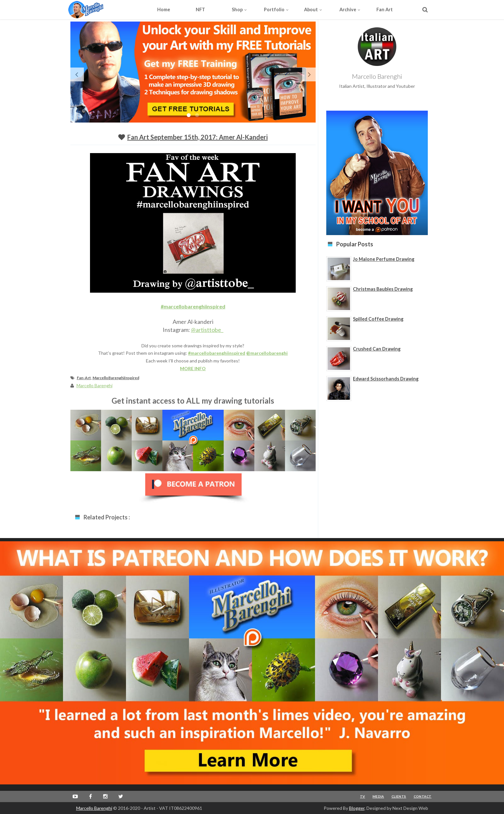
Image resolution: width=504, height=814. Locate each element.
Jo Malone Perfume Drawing (384, 259)
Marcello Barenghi (94, 808)
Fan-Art (84, 378)
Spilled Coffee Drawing (378, 319)
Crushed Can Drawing (377, 349)
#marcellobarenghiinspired (193, 306)
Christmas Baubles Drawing (383, 289)
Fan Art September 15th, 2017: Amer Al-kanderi (198, 137)
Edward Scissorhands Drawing (386, 379)
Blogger (357, 808)
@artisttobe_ (207, 330)
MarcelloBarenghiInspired (116, 378)
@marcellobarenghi (267, 353)
